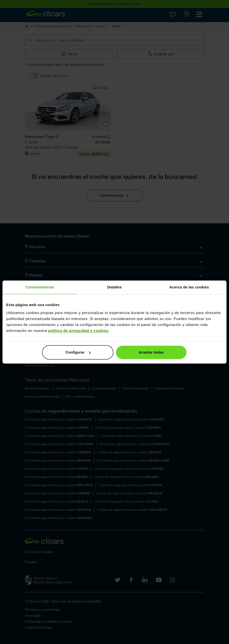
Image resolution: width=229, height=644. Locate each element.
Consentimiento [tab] (40, 287)
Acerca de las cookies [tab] (189, 287)
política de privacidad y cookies (78, 331)
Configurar (78, 352)
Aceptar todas (151, 352)
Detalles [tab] (114, 287)
